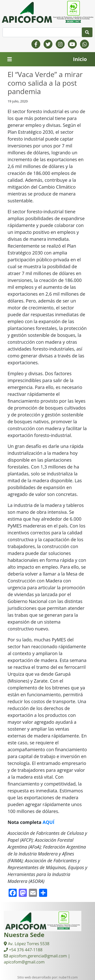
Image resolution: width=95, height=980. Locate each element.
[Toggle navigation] (10, 59)
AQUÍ (48, 822)
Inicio (80, 59)
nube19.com (68, 977)
